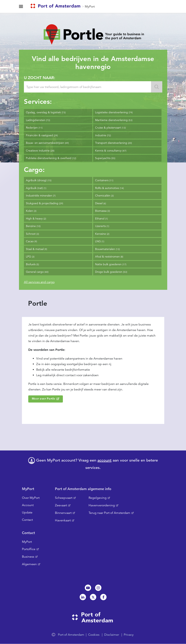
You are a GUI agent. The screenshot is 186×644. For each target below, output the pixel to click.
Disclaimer (112, 635)
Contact (27, 520)
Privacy (129, 635)
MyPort (90, 7)
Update (27, 512)
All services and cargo (39, 282)
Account (28, 505)
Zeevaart (61, 505)
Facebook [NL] (103, 597)
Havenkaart (63, 520)
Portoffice (29, 549)
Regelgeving (98, 498)
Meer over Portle (44, 399)
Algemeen (29, 564)
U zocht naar (39, 78)
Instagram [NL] (98, 588)
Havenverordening (102, 505)
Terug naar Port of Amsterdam (109, 513)
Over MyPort (31, 498)
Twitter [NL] (93, 597)
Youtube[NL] (88, 588)
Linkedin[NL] (83, 597)
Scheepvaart (64, 498)
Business (28, 557)
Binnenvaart (63, 513)
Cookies (94, 635)
